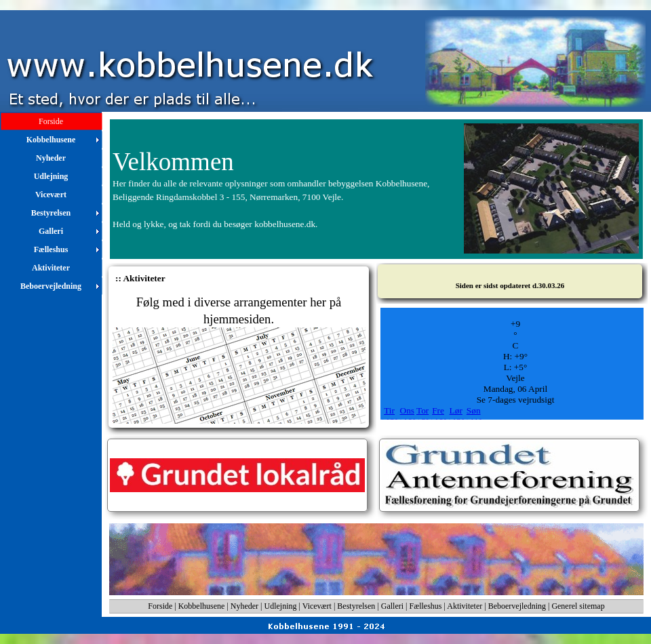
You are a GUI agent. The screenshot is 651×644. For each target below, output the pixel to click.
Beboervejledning (517, 606)
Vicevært (317, 606)
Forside (160, 606)
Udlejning (281, 606)
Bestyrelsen (356, 606)
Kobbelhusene (202, 606)
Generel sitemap (578, 606)
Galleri (392, 606)
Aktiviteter (465, 606)
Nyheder (244, 606)
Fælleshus (426, 606)
